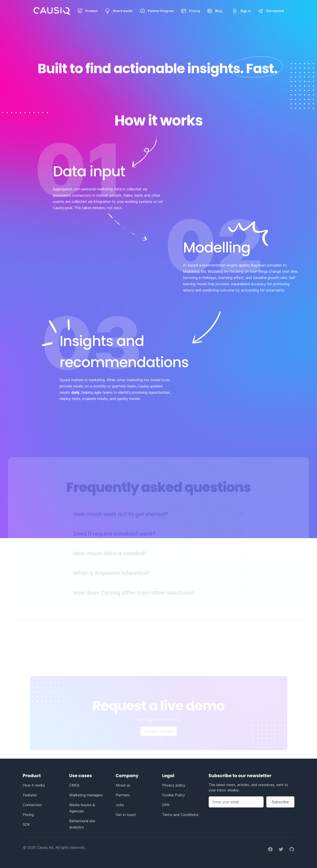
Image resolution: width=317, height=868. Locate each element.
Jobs (120, 805)
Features (30, 795)
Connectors (32, 805)
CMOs (74, 785)
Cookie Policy (174, 795)
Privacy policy (174, 785)
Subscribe (280, 802)
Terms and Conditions (180, 815)
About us (123, 785)
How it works (34, 785)
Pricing (28, 815)
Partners (123, 795)
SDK (26, 824)
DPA (166, 805)
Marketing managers (86, 795)
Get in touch (126, 815)
